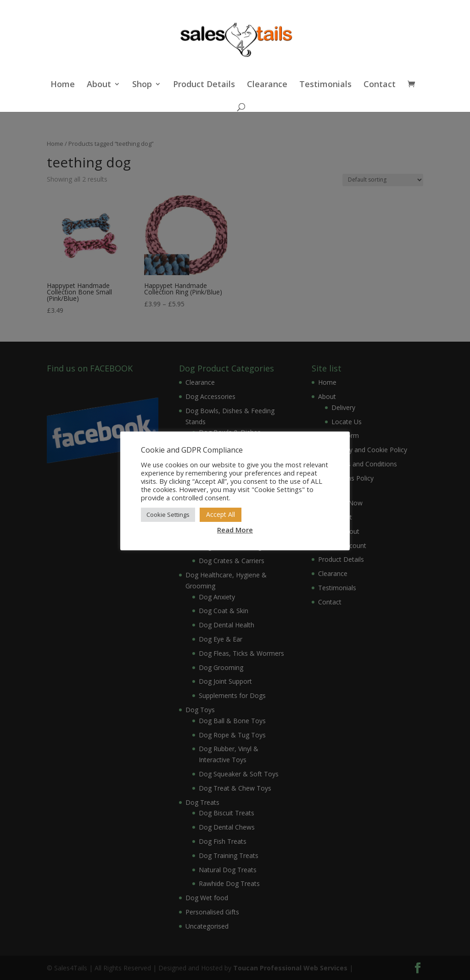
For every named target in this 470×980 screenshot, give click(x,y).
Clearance (267, 85)
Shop (142, 85)
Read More (235, 530)
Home (63, 85)
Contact (380, 85)
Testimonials (325, 85)
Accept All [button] (221, 514)
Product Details (204, 85)
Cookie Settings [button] (168, 515)
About (99, 85)
